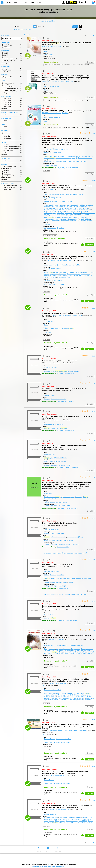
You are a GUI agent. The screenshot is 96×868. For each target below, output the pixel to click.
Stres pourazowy (84, 207)
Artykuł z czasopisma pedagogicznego (55, 162)
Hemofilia (57, 695)
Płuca (60, 652)
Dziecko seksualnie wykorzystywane (70, 818)
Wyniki (9, 2)
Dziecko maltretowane (77, 216)
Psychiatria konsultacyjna (70, 218)
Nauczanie (78, 497)
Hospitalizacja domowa (63, 649)
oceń (94, 133)
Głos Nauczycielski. (63, 547)
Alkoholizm (61, 213)
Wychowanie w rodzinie (51, 818)
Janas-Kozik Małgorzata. (54, 194)
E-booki (46, 51)
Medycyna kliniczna (60, 205)
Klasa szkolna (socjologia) (75, 537)
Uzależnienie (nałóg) (50, 213)
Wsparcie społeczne (50, 277)
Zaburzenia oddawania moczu (68, 210)
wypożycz (90, 245)
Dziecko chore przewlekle (58, 399)
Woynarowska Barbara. (52, 690)
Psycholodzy (70, 201)
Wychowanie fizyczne (61, 458)
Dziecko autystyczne (60, 156)
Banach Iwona (51, 265)
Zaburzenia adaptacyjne (51, 208)
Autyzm (46, 272)
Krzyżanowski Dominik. (62, 645)
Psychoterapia (83, 218)
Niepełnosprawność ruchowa (81, 652)
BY (75, 2)
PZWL (52, 190)
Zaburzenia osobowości (76, 214)
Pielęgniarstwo (75, 649)
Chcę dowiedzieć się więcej (39, 866)
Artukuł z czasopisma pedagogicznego (55, 461)
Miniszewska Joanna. (52, 86)
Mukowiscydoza (85, 695)
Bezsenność (71, 211)
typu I (49, 156)
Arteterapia (73, 221)
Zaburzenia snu (61, 211)
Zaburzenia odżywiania (51, 210)
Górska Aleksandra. (63, 739)
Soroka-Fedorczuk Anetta (70, 265)
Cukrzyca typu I (49, 743)
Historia (25, 2)
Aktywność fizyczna (50, 498)
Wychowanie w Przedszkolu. (65, 374)
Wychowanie (88, 578)
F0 (79, 2)
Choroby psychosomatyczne (68, 208)
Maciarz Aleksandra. (50, 814)
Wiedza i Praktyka (48, 47)
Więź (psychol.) (60, 821)
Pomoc (32, 2)
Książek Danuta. (49, 614)
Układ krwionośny (79, 697)
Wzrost (46, 697)
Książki (46, 198)
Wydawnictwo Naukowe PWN (59, 683)
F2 (87, 2)
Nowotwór (58, 218)
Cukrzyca (47, 328)
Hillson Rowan (48, 321)
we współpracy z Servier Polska (72, 315)
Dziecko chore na (52, 371)
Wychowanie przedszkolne (84, 158)
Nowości (16, 2)
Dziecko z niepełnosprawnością (79, 272)
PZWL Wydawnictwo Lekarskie (52, 113)
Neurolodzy (47, 201)
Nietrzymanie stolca (50, 211)
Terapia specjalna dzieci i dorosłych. (68, 168)
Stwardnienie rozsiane (84, 651)
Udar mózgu (54, 651)
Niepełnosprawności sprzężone (65, 158)
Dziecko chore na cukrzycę (62, 743)
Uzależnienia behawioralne (60, 214)
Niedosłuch (53, 697)
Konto (39, 2)
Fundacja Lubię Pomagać (56, 639)
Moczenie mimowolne (84, 210)
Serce (65, 652)
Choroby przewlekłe (87, 649)
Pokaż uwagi (47, 170)
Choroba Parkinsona (70, 651)
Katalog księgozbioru (48, 21)
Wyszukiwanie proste (20, 29)
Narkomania (69, 213)
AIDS (71, 697)
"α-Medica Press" (56, 315)
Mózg (61, 651)
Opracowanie (48, 281)
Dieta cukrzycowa (56, 328)
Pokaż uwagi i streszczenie (50, 235)
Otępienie (47, 651)
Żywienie (76, 371)
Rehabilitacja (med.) (62, 654)
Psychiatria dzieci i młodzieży (76, 205)
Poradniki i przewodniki (57, 533)
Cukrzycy (47, 618)
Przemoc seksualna (72, 821)
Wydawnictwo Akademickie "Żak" (60, 809)
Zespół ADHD (57, 275)
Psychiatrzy (62, 201)
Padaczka (66, 697)
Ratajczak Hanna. (49, 395)
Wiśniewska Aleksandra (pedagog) (56, 149)
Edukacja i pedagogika (51, 165)
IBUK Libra (57, 47)
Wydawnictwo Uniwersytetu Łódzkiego (54, 82)
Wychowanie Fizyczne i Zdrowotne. (67, 468)
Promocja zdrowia (68, 275)
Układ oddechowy (56, 698)
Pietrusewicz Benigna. (51, 368)
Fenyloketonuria (49, 695)
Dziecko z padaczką (60, 700)
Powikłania (68, 328)
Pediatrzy (55, 201)
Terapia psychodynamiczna (52, 221)
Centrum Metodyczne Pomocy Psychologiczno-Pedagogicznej (68, 731)
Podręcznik (47, 224)
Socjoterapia (65, 221)
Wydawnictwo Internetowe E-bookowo (60, 261)
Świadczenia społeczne (64, 277)
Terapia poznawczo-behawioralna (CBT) (67, 219)
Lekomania (77, 213)
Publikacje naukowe (55, 269)
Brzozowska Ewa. (49, 454)
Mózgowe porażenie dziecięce (70, 695)
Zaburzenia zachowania (83, 211)
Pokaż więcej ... (6, 63)
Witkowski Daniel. (49, 739)
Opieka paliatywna (74, 654)
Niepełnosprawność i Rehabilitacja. (67, 621)
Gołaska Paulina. (49, 424)
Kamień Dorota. (49, 493)
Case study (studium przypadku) (78, 162)
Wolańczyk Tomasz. (74, 194)
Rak (82, 694)
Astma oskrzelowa (54, 694)
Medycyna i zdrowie (50, 228)
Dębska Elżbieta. (49, 780)
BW (67, 2)
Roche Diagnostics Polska (58, 775)
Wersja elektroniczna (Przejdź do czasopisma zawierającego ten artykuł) (65, 553)
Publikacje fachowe (56, 153)
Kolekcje (29, 29)
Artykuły (46, 153)
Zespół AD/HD (79, 698)
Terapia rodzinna (85, 219)
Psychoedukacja (49, 219)
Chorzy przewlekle (49, 649)
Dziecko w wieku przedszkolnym (77, 156)
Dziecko (70, 371)
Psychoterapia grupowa (85, 221)
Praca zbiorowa (49, 55)
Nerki (69, 652)
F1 (83, 2)
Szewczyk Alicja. (52, 117)
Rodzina (90, 275)
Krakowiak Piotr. (49, 645)
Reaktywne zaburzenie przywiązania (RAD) (65, 207)
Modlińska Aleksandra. (76, 645)
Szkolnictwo (63, 274)
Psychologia (61, 228)
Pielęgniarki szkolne (80, 275)
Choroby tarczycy (83, 208)
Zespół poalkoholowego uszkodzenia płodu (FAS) (66, 215)
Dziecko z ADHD (89, 700)
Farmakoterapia (49, 205)
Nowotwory (47, 652)
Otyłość (59, 697)
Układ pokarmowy (68, 698)
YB (71, 2)
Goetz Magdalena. (51, 530)
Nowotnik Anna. (60, 424)
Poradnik (71, 541)
